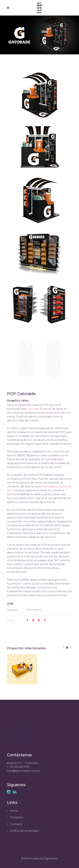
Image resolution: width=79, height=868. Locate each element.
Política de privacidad (24, 831)
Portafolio (17, 817)
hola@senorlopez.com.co (23, 771)
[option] (22, 669)
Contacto (16, 824)
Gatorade (33, 409)
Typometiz (51, 858)
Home (14, 811)
